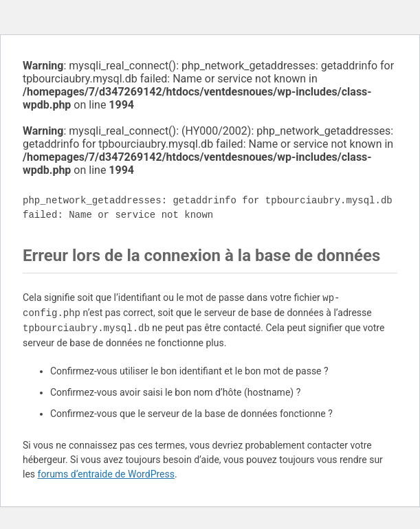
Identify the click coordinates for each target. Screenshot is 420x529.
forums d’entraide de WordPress (106, 474)
